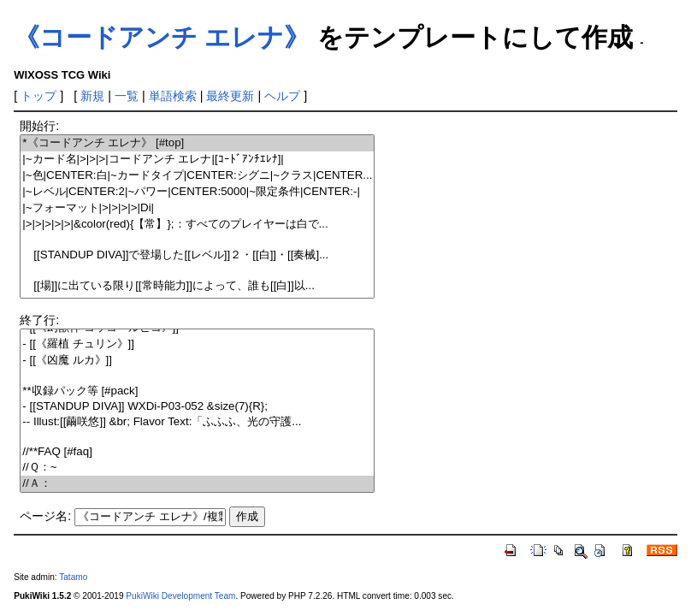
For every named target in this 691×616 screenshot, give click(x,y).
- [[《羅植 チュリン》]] (197, 344)
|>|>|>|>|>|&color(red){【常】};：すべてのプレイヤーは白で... (197, 225)
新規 (92, 96)
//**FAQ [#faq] (197, 452)
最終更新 (230, 96)
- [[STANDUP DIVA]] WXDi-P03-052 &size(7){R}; (197, 407)
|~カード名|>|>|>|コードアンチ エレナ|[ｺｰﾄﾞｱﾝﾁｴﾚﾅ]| (197, 160)
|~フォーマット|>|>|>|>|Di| (197, 208)
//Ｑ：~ (197, 468)
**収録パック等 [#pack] (197, 391)
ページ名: (45, 516)
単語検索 (173, 96)
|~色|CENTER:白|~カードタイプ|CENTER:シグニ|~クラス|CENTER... (197, 176)
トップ (38, 96)
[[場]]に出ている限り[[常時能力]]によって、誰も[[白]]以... (197, 286)
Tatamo (73, 577)
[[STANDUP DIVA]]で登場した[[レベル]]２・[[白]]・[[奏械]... (197, 255)
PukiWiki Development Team (180, 596)
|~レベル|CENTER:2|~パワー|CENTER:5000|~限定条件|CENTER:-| (197, 192)
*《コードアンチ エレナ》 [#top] (197, 143)
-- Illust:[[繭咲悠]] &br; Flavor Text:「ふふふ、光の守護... (197, 422)
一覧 (127, 96)
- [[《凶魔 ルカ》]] (197, 361)
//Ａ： (197, 484)
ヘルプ (282, 96)
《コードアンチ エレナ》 (162, 37)
